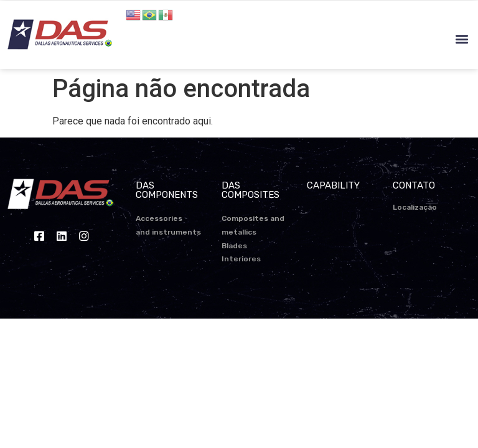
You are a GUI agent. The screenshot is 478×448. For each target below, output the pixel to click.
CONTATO (414, 185)
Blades (234, 246)
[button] (462, 39)
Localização (415, 207)
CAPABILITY (333, 185)
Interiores (241, 259)
